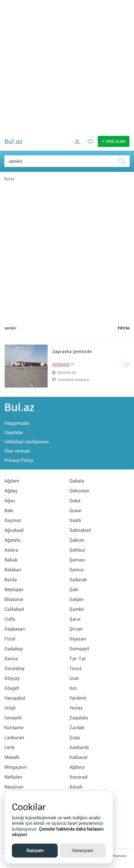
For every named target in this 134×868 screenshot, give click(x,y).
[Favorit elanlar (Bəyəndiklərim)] (88, 146)
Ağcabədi (14, 530)
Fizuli (10, 639)
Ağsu (10, 501)
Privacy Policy (19, 460)
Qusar (76, 510)
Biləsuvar (14, 599)
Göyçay (12, 678)
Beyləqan (14, 589)
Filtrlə (124, 328)
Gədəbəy (14, 649)
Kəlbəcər (79, 757)
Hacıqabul (15, 698)
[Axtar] (124, 161)
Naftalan (13, 777)
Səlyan (76, 599)
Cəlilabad (14, 609)
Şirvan (76, 629)
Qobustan (79, 491)
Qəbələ (77, 481)
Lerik (9, 747)
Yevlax (76, 708)
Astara (11, 550)
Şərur (75, 619)
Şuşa (75, 738)
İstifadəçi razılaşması (27, 442)
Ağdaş (11, 491)
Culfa (10, 619)
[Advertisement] (67, 67)
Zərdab (77, 728)
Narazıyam (83, 851)
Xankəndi (79, 747)
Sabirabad (80, 530)
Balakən (13, 570)
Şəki (74, 589)
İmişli (10, 708)
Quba (75, 501)
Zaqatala (79, 718)
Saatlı (75, 520)
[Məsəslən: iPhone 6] (67, 161)
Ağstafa (12, 540)
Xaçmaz (13, 520)
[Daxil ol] (75, 146)
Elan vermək (17, 451)
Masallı (12, 757)
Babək (11, 560)
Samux (77, 570)
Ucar (74, 678)
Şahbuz (77, 550)
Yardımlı (78, 698)
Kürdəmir (14, 728)
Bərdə (11, 580)
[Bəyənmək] (91, 366)
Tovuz (76, 668)
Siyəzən (78, 639)
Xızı (73, 688)
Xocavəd (78, 777)
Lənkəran (14, 738)
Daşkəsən (15, 629)
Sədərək (78, 580)
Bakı (9, 510)
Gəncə (11, 659)
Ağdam (12, 481)
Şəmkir (77, 609)
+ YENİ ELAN (114, 142)
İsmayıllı (13, 718)
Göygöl (12, 688)
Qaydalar (14, 432)
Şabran (77, 540)
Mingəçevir (16, 767)
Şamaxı (77, 560)
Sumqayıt (79, 649)
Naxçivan (14, 787)
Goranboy (15, 668)
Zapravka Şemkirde (72, 352)
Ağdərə (77, 767)
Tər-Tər (78, 659)
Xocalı (76, 787)
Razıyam (35, 851)
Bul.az (13, 142)
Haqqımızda (17, 423)
